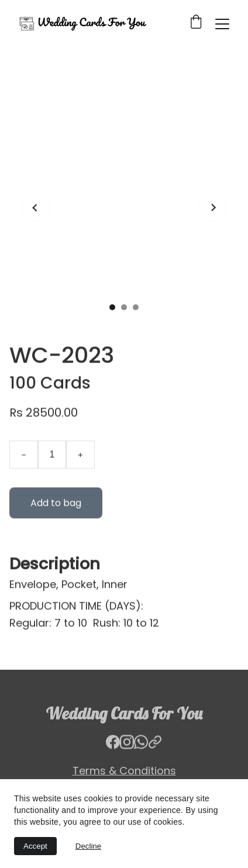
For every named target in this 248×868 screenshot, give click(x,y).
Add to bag (56, 516)
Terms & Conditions (124, 771)
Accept (35, 846)
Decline (88, 846)
